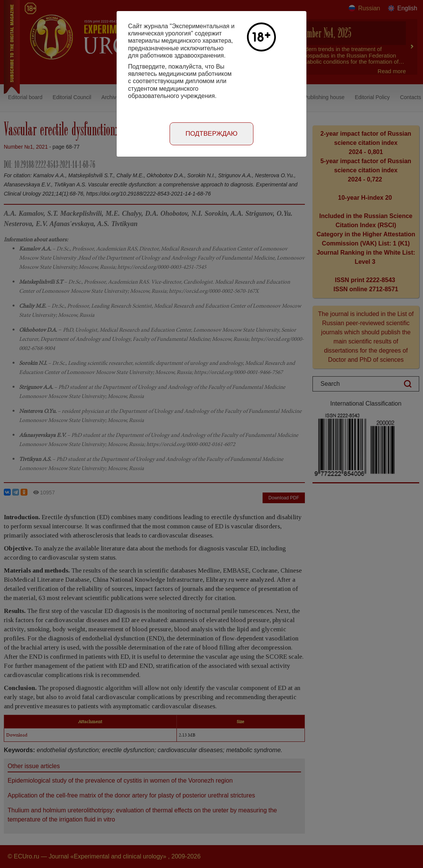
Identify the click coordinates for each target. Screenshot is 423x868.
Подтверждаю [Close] (212, 134)
